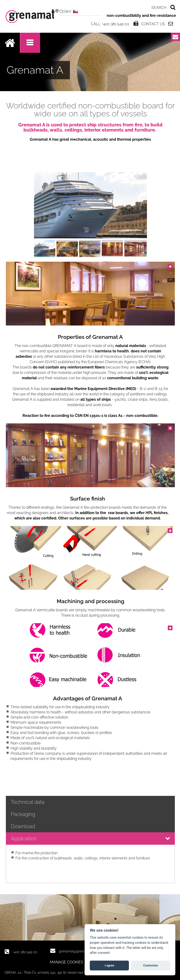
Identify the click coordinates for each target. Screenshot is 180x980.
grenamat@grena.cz (74, 951)
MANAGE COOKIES (67, 962)
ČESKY (65, 12)
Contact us (153, 24)
